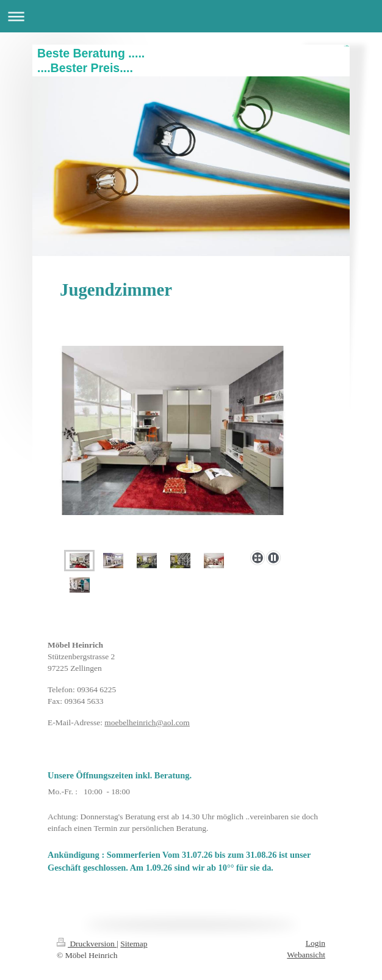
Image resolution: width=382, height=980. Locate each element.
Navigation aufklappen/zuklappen (191, 16)
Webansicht (306, 955)
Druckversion (87, 944)
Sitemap (134, 944)
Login (315, 943)
